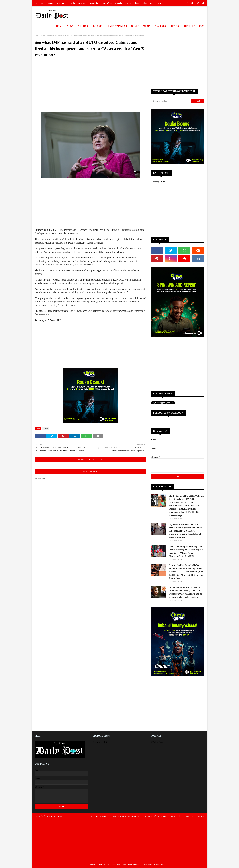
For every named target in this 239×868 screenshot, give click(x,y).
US (36, 3)
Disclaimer (147, 865)
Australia (71, 3)
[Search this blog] (171, 101)
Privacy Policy (114, 865)
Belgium (60, 3)
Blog (145, 3)
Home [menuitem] (59, 26)
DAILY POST (56, 816)
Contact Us (159, 865)
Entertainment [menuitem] (118, 26)
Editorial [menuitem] (98, 26)
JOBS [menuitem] (201, 26)
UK (42, 3)
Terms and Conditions (131, 865)
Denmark (82, 3)
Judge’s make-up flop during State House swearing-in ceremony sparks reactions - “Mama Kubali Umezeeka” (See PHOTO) (186, 551)
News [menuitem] (70, 26)
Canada (50, 3)
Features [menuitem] (160, 26)
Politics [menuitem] (83, 26)
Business (159, 3)
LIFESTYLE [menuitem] (189, 26)
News (43, 36)
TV (151, 3)
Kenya (128, 3)
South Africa (107, 3)
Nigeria (119, 3)
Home (37, 36)
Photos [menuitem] (174, 26)
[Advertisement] (91, 88)
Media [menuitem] (147, 26)
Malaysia (94, 3)
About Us (101, 865)
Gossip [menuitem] (135, 26)
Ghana (137, 3)
